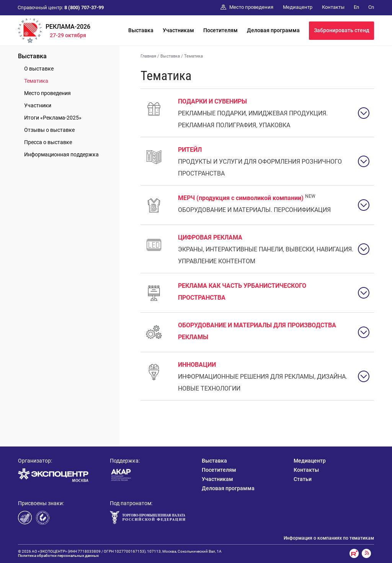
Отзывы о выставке (49, 130)
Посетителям (220, 30)
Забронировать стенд (342, 30)
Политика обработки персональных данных (58, 556)
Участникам (178, 30)
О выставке (39, 69)
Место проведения (47, 93)
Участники (38, 105)
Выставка (141, 30)
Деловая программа (273, 30)
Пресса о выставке (48, 142)
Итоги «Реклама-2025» (53, 118)
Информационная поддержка (61, 154)
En (356, 7)
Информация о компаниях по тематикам (329, 538)
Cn (371, 7)
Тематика (36, 81)
